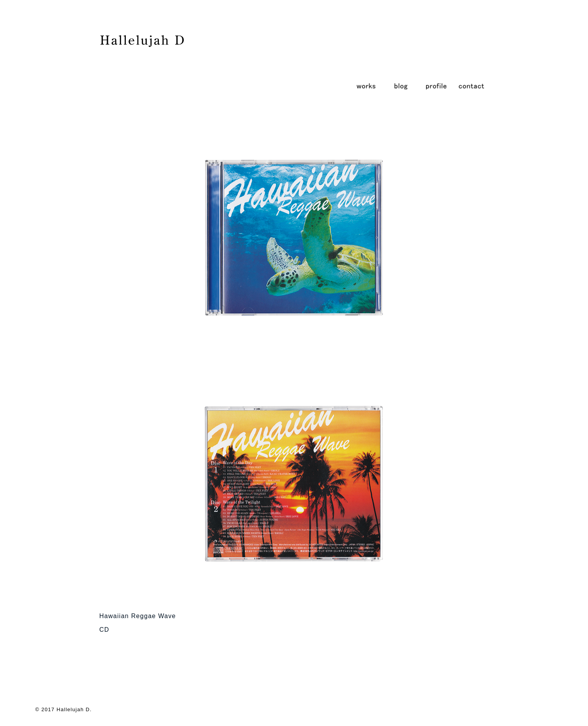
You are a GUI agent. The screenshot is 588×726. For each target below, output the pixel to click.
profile (436, 86)
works (366, 86)
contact (471, 86)
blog (401, 86)
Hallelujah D (73, 709)
